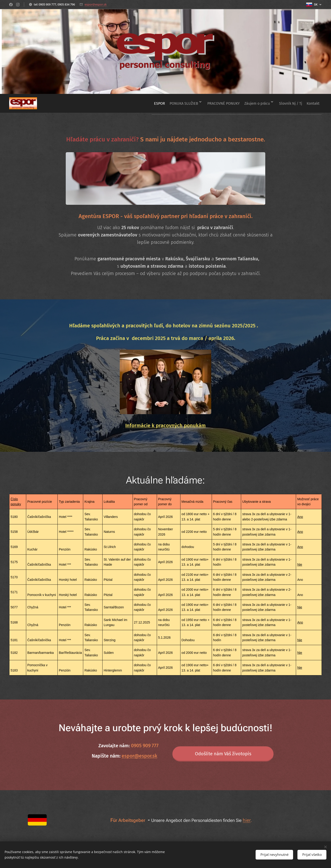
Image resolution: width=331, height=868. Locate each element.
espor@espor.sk (96, 4)
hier (247, 820)
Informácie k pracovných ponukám (165, 426)
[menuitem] (142, 103)
